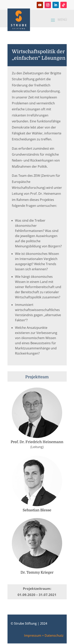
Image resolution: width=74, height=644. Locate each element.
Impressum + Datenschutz (44, 635)
